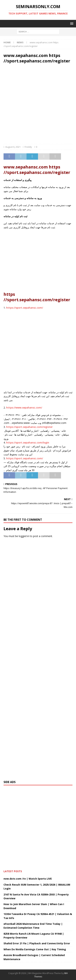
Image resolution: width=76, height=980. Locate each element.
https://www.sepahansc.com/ (24, 408)
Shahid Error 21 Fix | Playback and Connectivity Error (37, 943)
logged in (24, 536)
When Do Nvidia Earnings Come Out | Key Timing (35, 949)
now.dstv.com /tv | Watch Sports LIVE (28, 879)
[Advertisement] (38, 104)
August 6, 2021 (13, 147)
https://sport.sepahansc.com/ (25, 308)
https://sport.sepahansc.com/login (28, 443)
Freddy (28, 147)
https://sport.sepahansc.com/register (29, 427)
